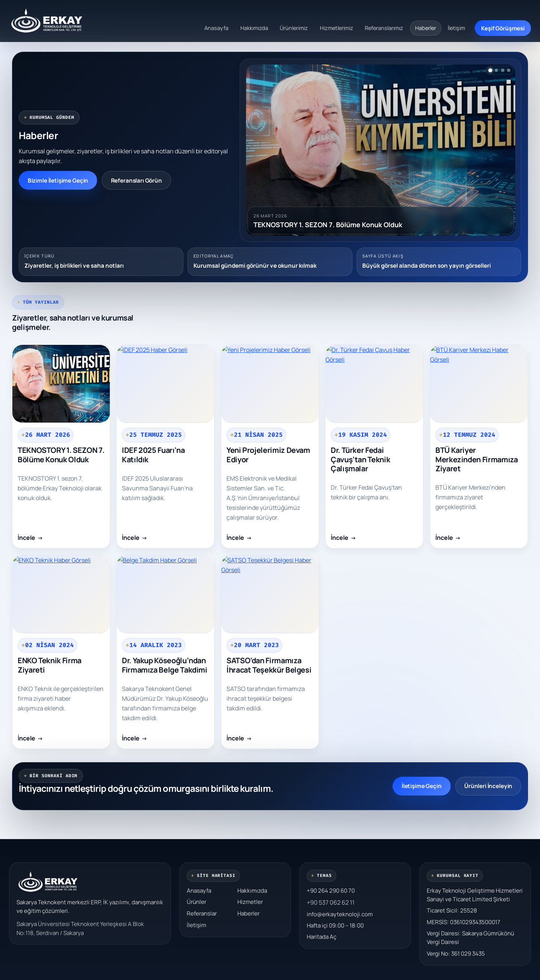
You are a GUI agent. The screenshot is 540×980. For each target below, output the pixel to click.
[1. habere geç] (490, 70)
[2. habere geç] (496, 70)
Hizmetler (250, 902)
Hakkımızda (254, 28)
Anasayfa (216, 28)
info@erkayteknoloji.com (340, 914)
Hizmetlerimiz (337, 28)
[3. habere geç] (503, 70)
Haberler (426, 28)
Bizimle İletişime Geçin (58, 181)
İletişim (456, 28)
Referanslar (202, 913)
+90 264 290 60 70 (331, 891)
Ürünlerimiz (294, 28)
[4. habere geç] (509, 70)
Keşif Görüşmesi (503, 28)
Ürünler (196, 902)
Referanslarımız (384, 28)
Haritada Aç (322, 937)
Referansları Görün (136, 181)
